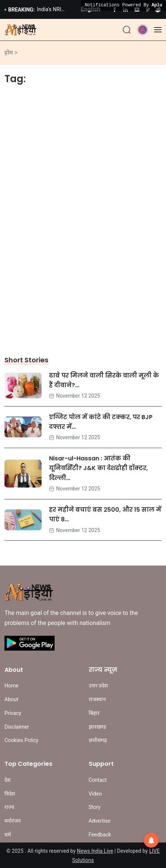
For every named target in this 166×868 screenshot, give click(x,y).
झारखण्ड (97, 727)
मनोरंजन (13, 821)
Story (95, 807)
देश (8, 780)
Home (12, 686)
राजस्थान (97, 699)
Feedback (100, 835)
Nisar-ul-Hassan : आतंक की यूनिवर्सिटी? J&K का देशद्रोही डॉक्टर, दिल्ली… (98, 468)
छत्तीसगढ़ (98, 740)
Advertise (100, 821)
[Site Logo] (20, 30)
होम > (11, 53)
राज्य (9, 807)
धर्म (8, 835)
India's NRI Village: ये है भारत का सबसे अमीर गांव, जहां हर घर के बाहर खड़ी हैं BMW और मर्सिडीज (56, 10)
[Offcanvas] (158, 30)
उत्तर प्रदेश (98, 686)
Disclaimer (17, 727)
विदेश (10, 794)
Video (95, 794)
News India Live (95, 851)
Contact (98, 780)
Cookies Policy (21, 740)
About (11, 699)
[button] (143, 29)
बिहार (94, 713)
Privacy (13, 713)
